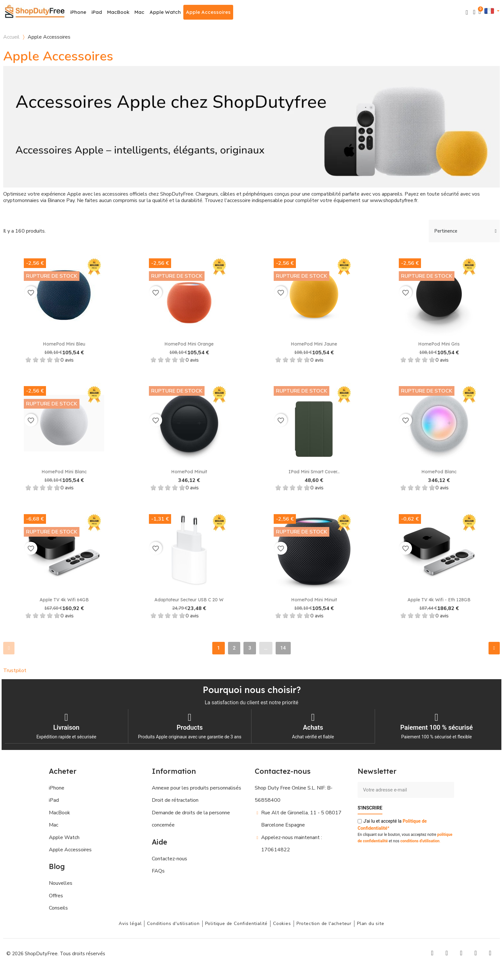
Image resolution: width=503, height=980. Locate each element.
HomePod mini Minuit (314, 600)
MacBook (118, 12)
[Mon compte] (474, 12)
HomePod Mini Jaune (314, 344)
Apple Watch (165, 12)
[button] (467, 12)
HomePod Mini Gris (439, 344)
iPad (97, 12)
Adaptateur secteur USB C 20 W (189, 600)
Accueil (11, 37)
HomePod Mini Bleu (64, 344)
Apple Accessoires (208, 12)
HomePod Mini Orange (189, 344)
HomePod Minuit (189, 472)
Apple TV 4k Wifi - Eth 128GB (439, 600)
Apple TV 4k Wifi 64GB (64, 600)
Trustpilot (15, 670)
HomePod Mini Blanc (64, 472)
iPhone (78, 12)
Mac (139, 12)
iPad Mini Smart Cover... (314, 472)
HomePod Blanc (439, 472)
